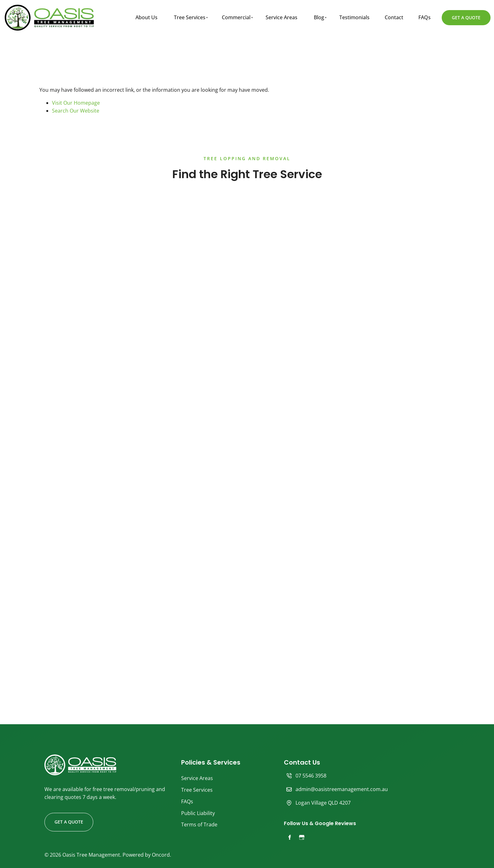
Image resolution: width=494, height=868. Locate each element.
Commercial (236, 17)
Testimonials (354, 17)
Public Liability (198, 813)
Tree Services (190, 17)
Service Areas (281, 17)
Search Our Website (76, 111)
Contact (394, 17)
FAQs (425, 17)
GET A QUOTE (458, 14)
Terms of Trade (199, 824)
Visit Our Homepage (76, 103)
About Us (146, 17)
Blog (319, 17)
